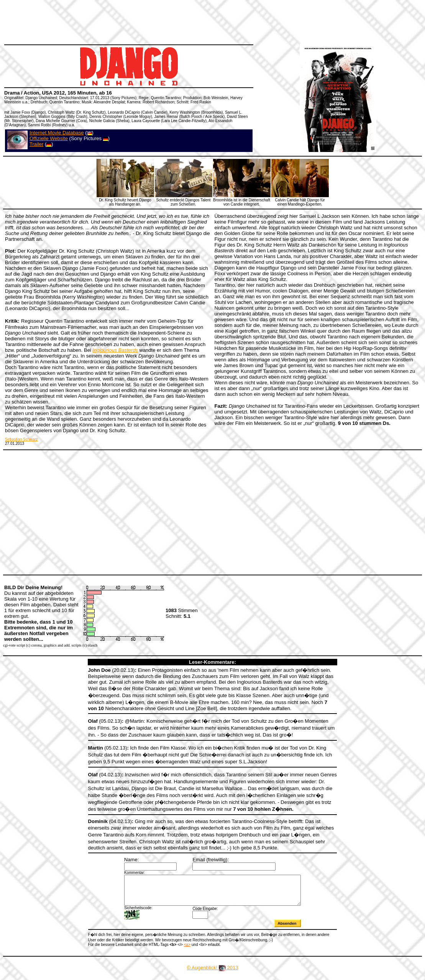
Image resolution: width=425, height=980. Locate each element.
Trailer (36, 144)
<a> (187, 950)
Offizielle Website (49, 138)
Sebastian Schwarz (21, 439)
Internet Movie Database (57, 133)
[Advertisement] (143, 21)
